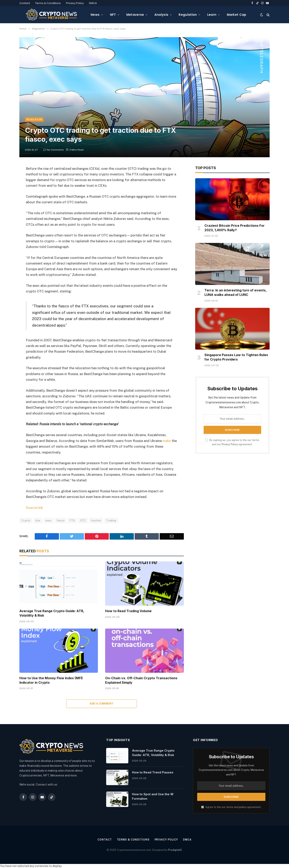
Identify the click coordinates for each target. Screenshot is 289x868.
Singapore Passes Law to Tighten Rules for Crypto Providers (236, 357)
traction (96, 520)
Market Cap (237, 15)
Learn (212, 15)
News (95, 15)
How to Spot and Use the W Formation (153, 796)
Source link (34, 507)
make (167, 441)
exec (49, 520)
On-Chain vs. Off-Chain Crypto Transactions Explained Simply (141, 680)
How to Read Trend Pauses (153, 772)
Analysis (161, 15)
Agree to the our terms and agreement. (231, 807)
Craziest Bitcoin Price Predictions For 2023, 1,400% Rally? (235, 228)
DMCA (93, 3)
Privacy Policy (75, 3)
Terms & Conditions (48, 3)
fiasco (61, 520)
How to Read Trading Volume (128, 611)
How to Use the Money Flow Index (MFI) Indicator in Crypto (51, 680)
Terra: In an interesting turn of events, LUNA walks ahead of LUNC (236, 292)
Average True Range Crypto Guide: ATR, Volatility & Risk (52, 613)
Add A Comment (102, 703)
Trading (111, 520)
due (38, 520)
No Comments (54, 150)
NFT (113, 15)
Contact (25, 3)
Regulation (188, 15)
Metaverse (135, 15)
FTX (72, 520)
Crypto (26, 520)
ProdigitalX (175, 850)
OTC (83, 520)
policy (243, 807)
